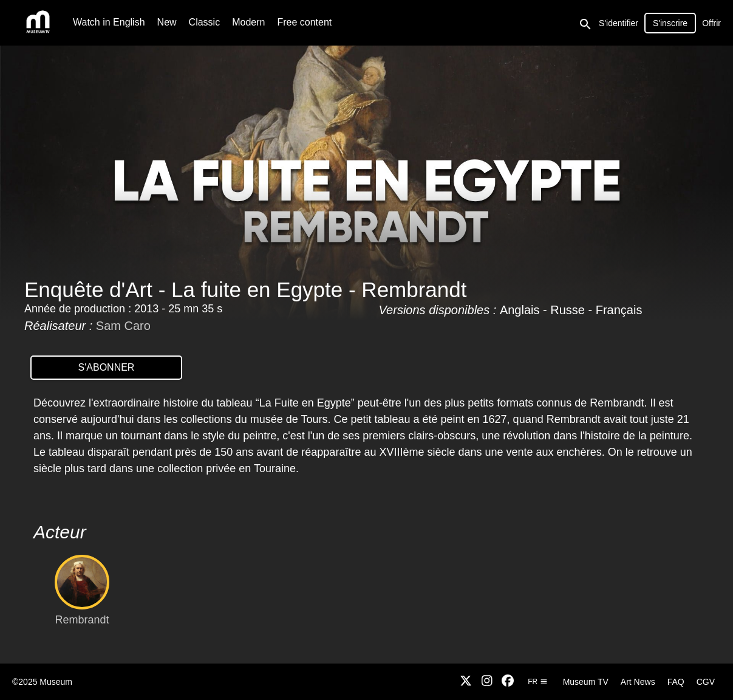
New (167, 22)
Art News (638, 682)
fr (537, 682)
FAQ (676, 682)
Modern (248, 22)
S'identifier (619, 23)
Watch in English (109, 22)
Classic (205, 22)
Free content (304, 22)
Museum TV (586, 682)
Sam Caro (123, 326)
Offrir (711, 23)
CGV (706, 682)
